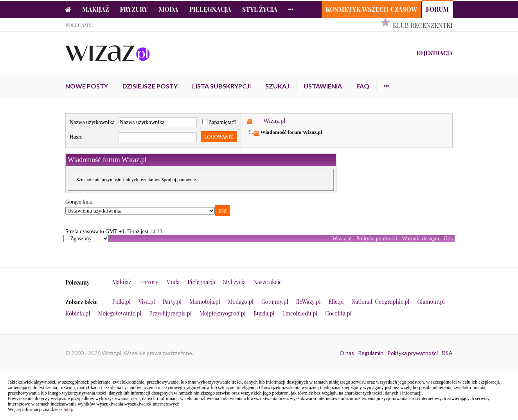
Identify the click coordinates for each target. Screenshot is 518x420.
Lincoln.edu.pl (300, 313)
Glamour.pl (431, 302)
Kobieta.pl (78, 313)
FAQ (363, 86)
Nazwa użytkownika (92, 122)
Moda (169, 9)
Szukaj (277, 86)
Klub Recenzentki (423, 25)
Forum (437, 9)
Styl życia (260, 9)
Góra (449, 239)
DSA (447, 353)
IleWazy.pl (308, 302)
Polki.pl (121, 302)
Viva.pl (147, 302)
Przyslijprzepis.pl (170, 313)
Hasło (76, 137)
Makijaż (96, 9)
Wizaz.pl (274, 121)
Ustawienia (323, 86)
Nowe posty (87, 86)
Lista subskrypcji (221, 86)
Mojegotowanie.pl (120, 313)
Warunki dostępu (420, 239)
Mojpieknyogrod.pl (223, 313)
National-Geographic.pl (381, 302)
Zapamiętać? (219, 122)
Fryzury (134, 9)
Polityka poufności (377, 239)
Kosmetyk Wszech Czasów (371, 9)
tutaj (67, 409)
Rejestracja (434, 53)
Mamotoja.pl (205, 302)
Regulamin (371, 353)
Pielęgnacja (210, 9)
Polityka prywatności (413, 353)
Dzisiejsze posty (150, 86)
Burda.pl (264, 313)
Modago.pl (241, 302)
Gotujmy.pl (275, 302)
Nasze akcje (268, 282)
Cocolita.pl (338, 313)
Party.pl (172, 302)
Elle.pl (336, 302)
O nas (347, 353)
